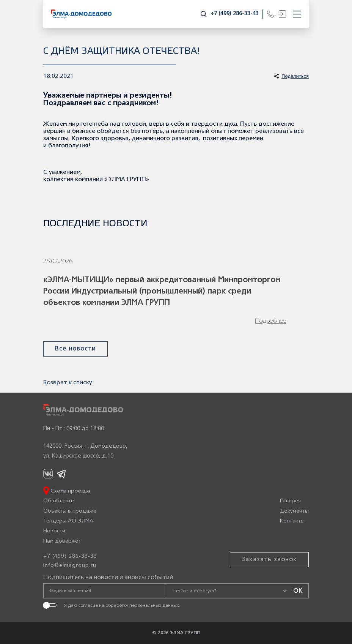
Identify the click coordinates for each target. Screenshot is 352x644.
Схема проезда (70, 491)
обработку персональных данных (142, 605)
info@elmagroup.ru (70, 566)
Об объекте (59, 501)
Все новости (75, 349)
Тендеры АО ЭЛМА (68, 521)
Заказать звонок (269, 560)
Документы (294, 511)
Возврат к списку (68, 383)
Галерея (290, 501)
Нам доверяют (62, 541)
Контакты (292, 521)
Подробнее (270, 321)
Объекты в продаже (70, 511)
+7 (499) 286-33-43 (235, 14)
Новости (54, 531)
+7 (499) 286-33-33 (70, 556)
